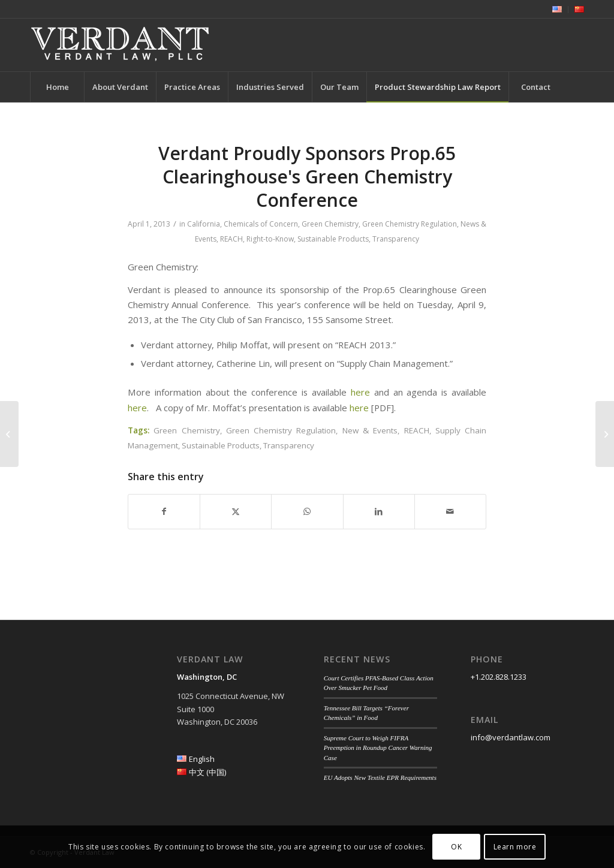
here (360, 392)
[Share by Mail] (450, 511)
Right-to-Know (270, 239)
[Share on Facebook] (164, 511)
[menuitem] (557, 10)
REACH (231, 239)
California (204, 224)
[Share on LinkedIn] (379, 511)
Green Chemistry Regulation (410, 224)
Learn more (515, 847)
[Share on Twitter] (236, 511)
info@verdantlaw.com (511, 737)
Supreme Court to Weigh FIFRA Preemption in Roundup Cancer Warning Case (378, 748)
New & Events (370, 430)
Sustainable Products (333, 239)
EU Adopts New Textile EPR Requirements (380, 777)
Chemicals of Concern (261, 224)
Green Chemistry (330, 224)
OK (456, 847)
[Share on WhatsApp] (307, 511)
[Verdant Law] (120, 45)
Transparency (396, 239)
